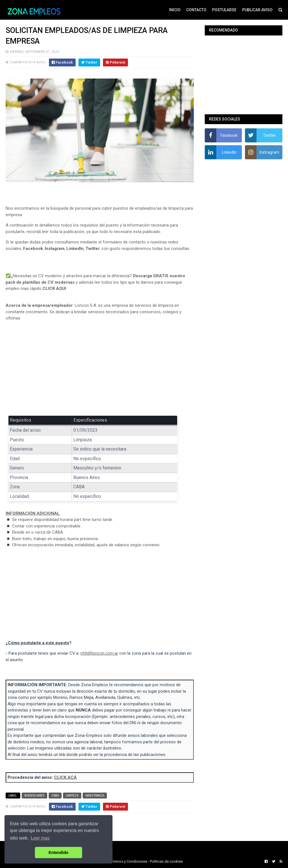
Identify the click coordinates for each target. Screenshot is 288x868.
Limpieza (72, 796)
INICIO (175, 10)
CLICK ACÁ (65, 777)
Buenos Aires (34, 796)
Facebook (33, 249)
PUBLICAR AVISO (257, 10)
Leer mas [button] (40, 838)
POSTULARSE (224, 10)
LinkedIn (75, 249)
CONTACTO (196, 10)
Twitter (93, 249)
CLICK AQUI (54, 288)
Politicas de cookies (166, 861)
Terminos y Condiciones (128, 861)
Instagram (55, 249)
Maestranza (95, 796)
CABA (55, 796)
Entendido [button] (58, 853)
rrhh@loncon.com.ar (99, 653)
